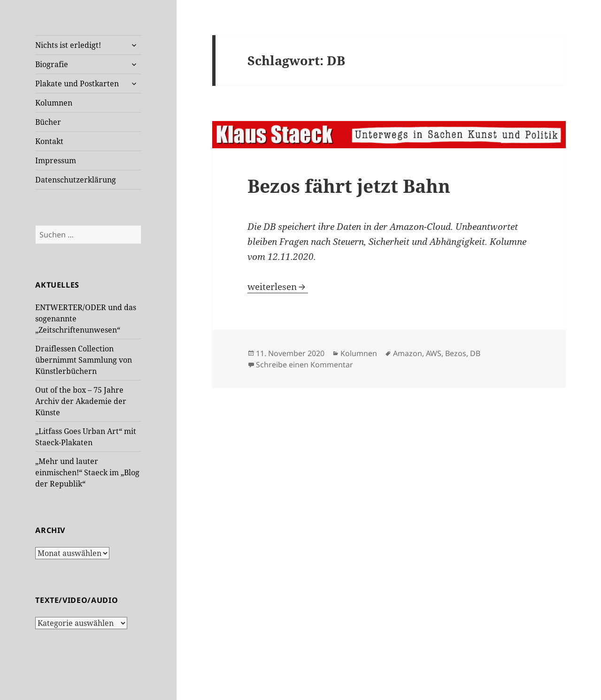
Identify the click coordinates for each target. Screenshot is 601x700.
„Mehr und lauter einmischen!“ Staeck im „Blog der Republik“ (87, 472)
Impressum (56, 160)
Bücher (48, 122)
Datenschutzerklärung (76, 180)
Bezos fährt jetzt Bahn (349, 186)
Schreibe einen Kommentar (304, 365)
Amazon (408, 353)
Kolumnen (54, 103)
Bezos (456, 353)
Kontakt (49, 141)
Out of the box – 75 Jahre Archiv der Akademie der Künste (81, 401)
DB (475, 353)
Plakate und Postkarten (77, 84)
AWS (434, 353)
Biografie (52, 64)
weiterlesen (278, 287)
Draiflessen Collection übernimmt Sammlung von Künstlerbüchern (84, 360)
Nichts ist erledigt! (68, 45)
